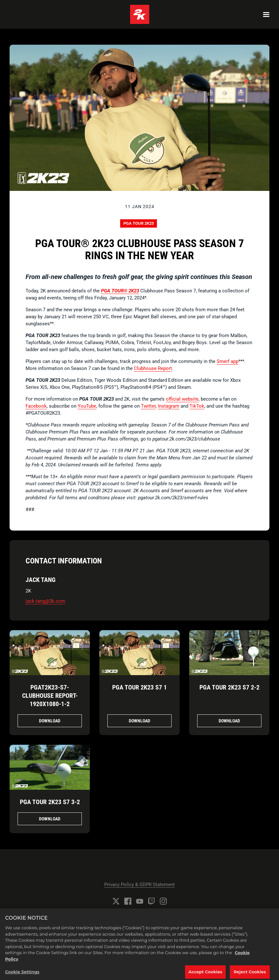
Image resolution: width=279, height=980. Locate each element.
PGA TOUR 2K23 (139, 223)
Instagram (169, 406)
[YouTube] (140, 901)
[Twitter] (116, 901)
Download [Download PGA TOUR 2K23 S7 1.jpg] (139, 721)
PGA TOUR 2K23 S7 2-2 (229, 687)
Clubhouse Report (153, 368)
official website (182, 399)
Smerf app (228, 361)
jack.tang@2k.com (45, 601)
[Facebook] (128, 901)
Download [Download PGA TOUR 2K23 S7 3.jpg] (50, 819)
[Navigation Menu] (266, 14)
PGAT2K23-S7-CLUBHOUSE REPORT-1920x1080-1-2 (50, 696)
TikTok (197, 406)
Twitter (148, 406)
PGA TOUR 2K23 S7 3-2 (50, 802)
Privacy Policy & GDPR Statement (139, 885)
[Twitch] (151, 901)
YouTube (87, 406)
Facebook (36, 406)
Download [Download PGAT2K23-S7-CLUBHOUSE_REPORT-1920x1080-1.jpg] (50, 721)
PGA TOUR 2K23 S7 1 (139, 687)
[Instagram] (163, 901)
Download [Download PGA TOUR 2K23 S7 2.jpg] (229, 721)
